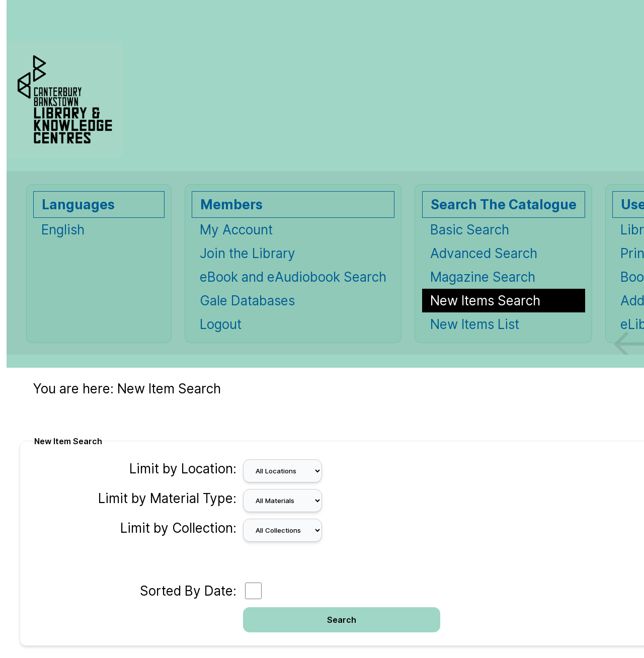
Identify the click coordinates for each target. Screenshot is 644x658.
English (63, 230)
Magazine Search (483, 277)
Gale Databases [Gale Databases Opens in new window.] (247, 301)
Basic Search (470, 230)
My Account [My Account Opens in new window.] (236, 230)
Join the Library (248, 253)
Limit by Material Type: (167, 498)
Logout (221, 324)
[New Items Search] (504, 301)
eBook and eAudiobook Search (293, 277)
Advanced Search (484, 253)
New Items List (475, 324)
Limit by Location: (183, 469)
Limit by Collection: (178, 528)
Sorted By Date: (188, 591)
